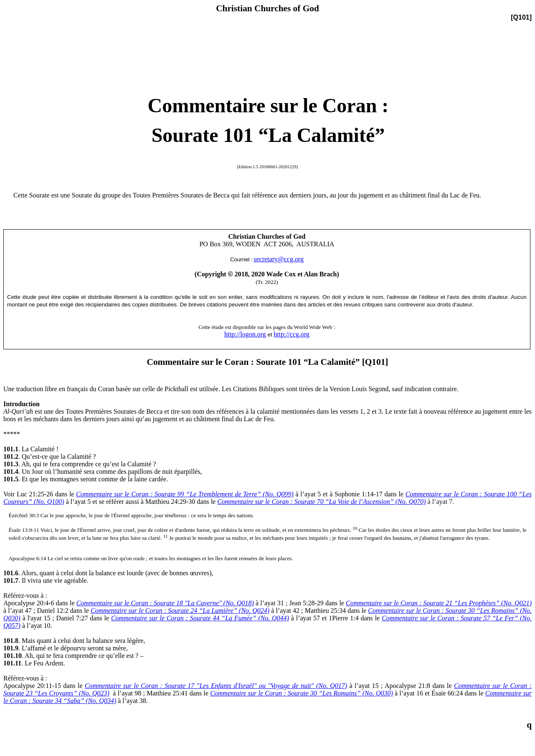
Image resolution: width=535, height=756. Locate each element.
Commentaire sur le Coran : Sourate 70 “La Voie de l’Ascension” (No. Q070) (321, 502)
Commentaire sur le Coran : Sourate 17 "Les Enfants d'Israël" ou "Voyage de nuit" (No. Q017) (216, 686)
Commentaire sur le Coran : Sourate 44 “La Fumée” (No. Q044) (200, 618)
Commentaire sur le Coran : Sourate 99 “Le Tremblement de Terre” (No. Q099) (185, 494)
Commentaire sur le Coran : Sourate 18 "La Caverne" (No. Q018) (165, 603)
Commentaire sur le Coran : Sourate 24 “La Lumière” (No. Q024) (180, 611)
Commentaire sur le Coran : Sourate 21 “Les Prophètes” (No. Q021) (439, 603)
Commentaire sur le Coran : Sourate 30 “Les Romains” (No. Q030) (302, 693)
